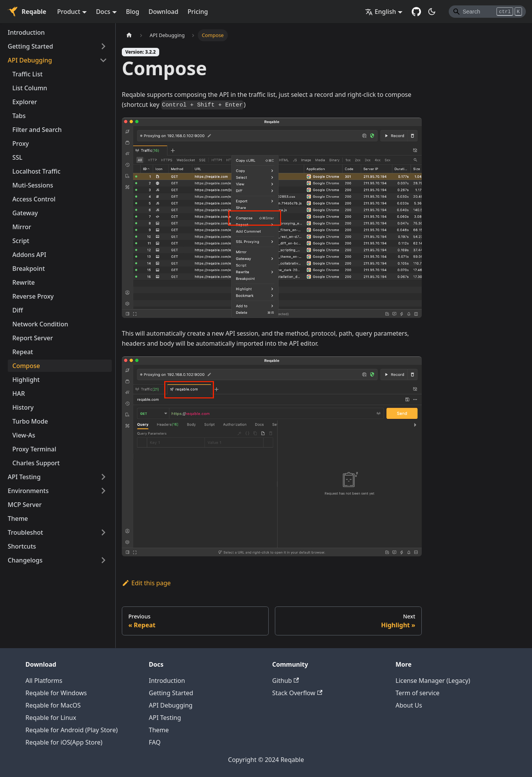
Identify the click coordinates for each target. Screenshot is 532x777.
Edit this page (146, 583)
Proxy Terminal (34, 449)
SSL (17, 157)
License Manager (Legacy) (433, 681)
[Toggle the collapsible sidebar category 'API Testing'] (103, 477)
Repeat (23, 352)
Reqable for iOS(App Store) (64, 742)
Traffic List (27, 74)
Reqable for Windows (56, 693)
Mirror (22, 227)
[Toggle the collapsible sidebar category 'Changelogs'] (103, 560)
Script (21, 241)
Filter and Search (37, 130)
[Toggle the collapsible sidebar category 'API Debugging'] (103, 60)
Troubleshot (25, 532)
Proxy (21, 144)
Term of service (418, 693)
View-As (24, 435)
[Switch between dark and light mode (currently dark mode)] (432, 12)
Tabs (19, 116)
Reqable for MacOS (53, 705)
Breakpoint (29, 269)
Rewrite (24, 282)
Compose (26, 366)
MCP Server (25, 505)
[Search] (487, 12)
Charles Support (36, 463)
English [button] (380, 12)
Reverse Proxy (33, 296)
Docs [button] (103, 12)
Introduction (26, 32)
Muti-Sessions (33, 185)
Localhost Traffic (36, 171)
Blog (133, 12)
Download (163, 12)
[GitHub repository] (416, 12)
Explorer (25, 102)
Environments (28, 491)
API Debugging (30, 60)
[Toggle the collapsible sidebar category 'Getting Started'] (103, 46)
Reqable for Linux (51, 718)
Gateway (25, 213)
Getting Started (30, 46)
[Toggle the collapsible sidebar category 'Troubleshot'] (103, 532)
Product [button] (69, 12)
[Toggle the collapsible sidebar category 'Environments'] (103, 491)
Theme (18, 519)
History (23, 407)
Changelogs (25, 560)
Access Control (34, 199)
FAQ (155, 742)
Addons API (29, 255)
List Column (30, 88)
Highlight (26, 380)
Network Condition (40, 324)
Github (285, 681)
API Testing (24, 477)
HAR (19, 394)
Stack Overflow (297, 693)
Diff (18, 310)
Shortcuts (22, 546)
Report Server (33, 338)
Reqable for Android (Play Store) (72, 730)
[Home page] (129, 35)
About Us (409, 705)
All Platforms (44, 681)
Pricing (198, 12)
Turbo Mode (30, 421)
